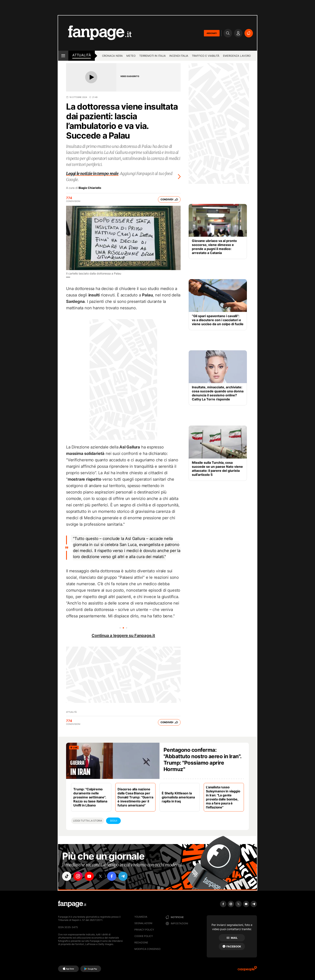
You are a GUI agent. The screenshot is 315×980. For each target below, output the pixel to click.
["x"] (100, 876)
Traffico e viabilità (206, 56)
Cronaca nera (112, 56)
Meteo (131, 56)
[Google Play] (91, 969)
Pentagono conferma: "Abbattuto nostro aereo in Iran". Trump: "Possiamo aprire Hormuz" (202, 759)
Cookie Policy (144, 936)
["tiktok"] (67, 876)
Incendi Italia (179, 56)
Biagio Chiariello (90, 188)
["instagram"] (78, 876)
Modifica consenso (147, 949)
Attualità (82, 55)
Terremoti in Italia (152, 56)
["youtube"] (89, 876)
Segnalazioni (143, 923)
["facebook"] (112, 876)
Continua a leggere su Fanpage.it (123, 636)
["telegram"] (123, 876)
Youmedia (141, 917)
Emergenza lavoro (237, 56)
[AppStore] (68, 969)
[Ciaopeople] (247, 970)
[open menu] (63, 56)
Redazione (141, 942)
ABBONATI (212, 33)
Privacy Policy (144, 930)
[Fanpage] (72, 904)
